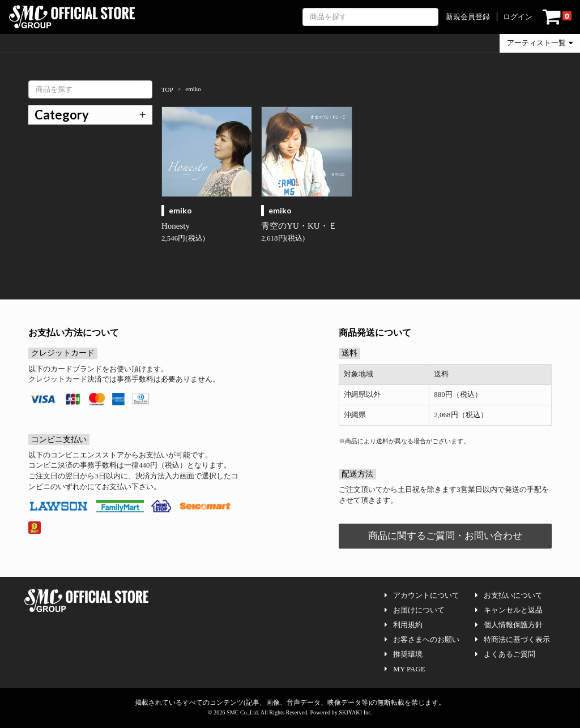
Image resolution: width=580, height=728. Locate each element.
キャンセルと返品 (509, 610)
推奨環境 (404, 654)
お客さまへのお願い (422, 639)
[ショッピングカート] (557, 17)
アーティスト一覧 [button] (540, 43)
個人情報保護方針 (509, 625)
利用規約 (404, 625)
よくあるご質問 (505, 654)
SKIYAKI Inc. (355, 712)
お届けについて (415, 610)
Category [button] (62, 115)
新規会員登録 (468, 17)
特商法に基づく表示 (513, 639)
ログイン (518, 17)
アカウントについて (422, 595)
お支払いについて (509, 595)
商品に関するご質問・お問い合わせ (445, 536)
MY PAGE (405, 669)
